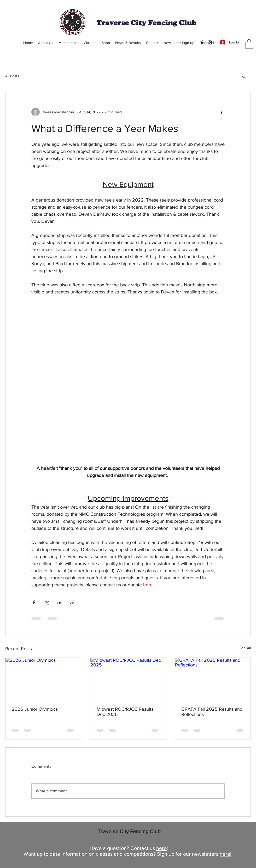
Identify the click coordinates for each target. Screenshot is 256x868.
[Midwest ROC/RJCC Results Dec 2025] (128, 679)
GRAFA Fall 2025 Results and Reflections (212, 712)
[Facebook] (202, 42)
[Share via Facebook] (34, 602)
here (161, 848)
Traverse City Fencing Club (129, 831)
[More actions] (222, 112)
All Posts (12, 76)
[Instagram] (210, 42)
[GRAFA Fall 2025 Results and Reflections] (213, 679)
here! (226, 854)
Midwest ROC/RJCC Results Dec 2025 (125, 712)
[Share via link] (72, 602)
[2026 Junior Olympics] (43, 679)
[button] (249, 43)
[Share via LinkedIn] (59, 602)
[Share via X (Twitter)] (47, 602)
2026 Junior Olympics (35, 709)
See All (245, 648)
